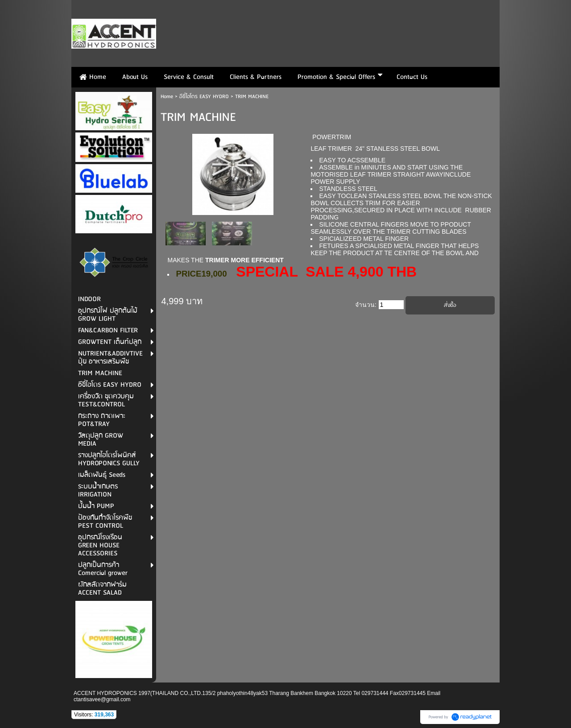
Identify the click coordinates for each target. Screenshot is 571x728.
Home (167, 97)
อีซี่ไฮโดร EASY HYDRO (205, 97)
